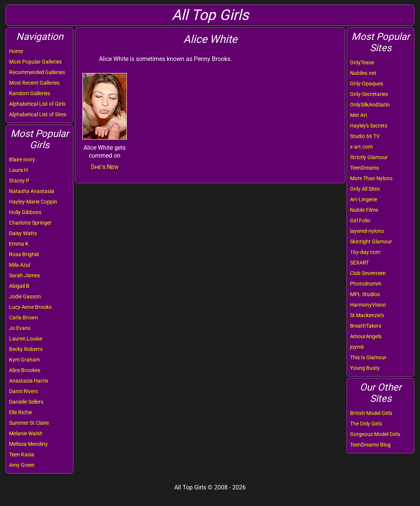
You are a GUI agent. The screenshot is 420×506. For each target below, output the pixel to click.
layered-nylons (367, 231)
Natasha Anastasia (32, 191)
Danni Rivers (24, 391)
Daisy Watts (23, 233)
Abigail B (19, 286)
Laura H (18, 170)
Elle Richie (21, 412)
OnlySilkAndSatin (370, 105)
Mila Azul (20, 265)
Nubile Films (364, 210)
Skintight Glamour (371, 242)
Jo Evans (20, 328)
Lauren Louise (26, 339)
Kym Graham (24, 360)
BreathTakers (366, 326)
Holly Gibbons (25, 212)
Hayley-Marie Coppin (33, 202)
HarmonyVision (368, 305)
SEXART (359, 263)
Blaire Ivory (22, 160)
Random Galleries (30, 93)
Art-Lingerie (364, 199)
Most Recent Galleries (34, 83)
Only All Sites (365, 189)
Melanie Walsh (26, 433)
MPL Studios (365, 294)
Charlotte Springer (30, 223)
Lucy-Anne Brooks (30, 307)
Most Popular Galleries (35, 62)
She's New (105, 167)
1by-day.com (365, 252)
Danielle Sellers (26, 402)
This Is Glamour (368, 357)
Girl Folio (360, 220)
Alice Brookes (25, 370)
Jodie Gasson (25, 296)
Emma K (19, 244)
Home (16, 51)
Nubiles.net (363, 73)
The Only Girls (366, 424)
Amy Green (22, 465)
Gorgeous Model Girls (375, 434)
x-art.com (361, 147)
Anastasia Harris (29, 381)
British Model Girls (371, 413)
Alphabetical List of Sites (38, 114)
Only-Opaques (367, 84)
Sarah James (24, 275)
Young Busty (365, 368)
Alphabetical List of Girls (37, 104)
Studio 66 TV (365, 136)
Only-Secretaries (369, 94)
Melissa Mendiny (28, 444)
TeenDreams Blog (370, 445)
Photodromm (366, 284)
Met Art (359, 115)
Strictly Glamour (369, 157)
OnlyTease (362, 62)
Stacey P (19, 181)
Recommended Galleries (37, 72)
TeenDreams (364, 168)
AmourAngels (366, 336)
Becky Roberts (26, 349)
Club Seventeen (368, 273)
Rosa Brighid (24, 254)
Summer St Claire (29, 423)
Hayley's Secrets (369, 126)
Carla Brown (24, 318)
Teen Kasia (22, 454)
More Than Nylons (371, 178)
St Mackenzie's (367, 315)
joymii (357, 347)
